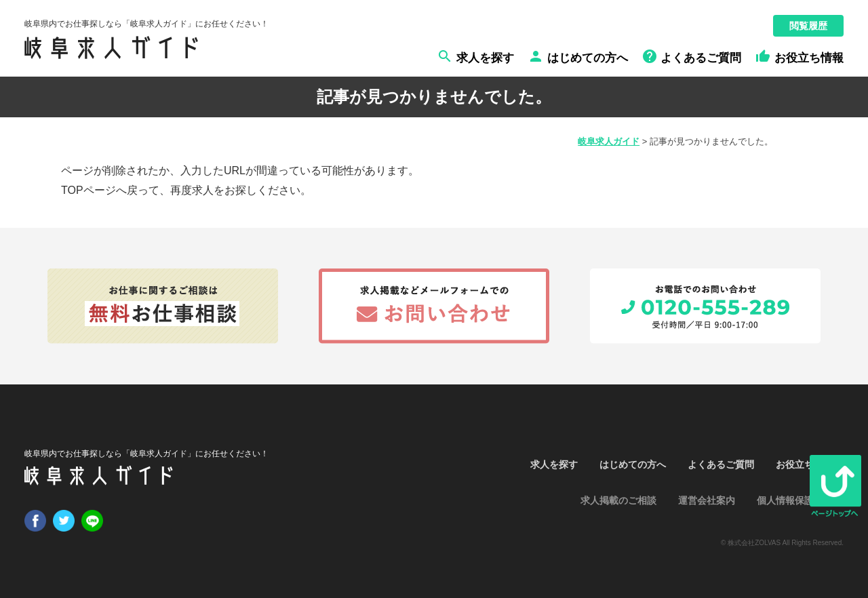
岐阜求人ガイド (609, 141)
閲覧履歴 (808, 26)
